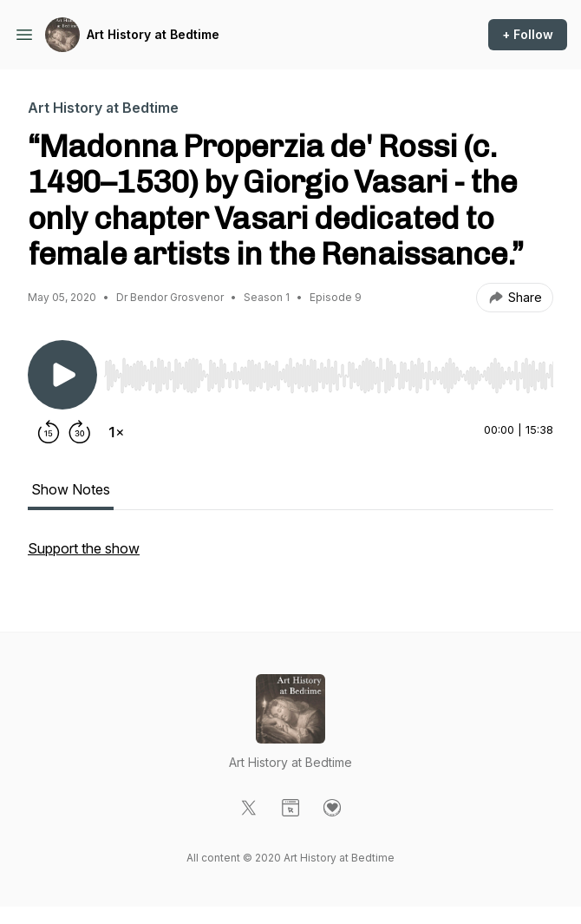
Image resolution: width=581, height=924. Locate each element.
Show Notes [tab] (71, 489)
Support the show (84, 548)
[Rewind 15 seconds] (49, 432)
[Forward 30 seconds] (80, 432)
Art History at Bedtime (153, 34)
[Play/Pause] (62, 375)
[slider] (329, 376)
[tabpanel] (290, 557)
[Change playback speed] (116, 432)
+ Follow (528, 34)
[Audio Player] (329, 370)
